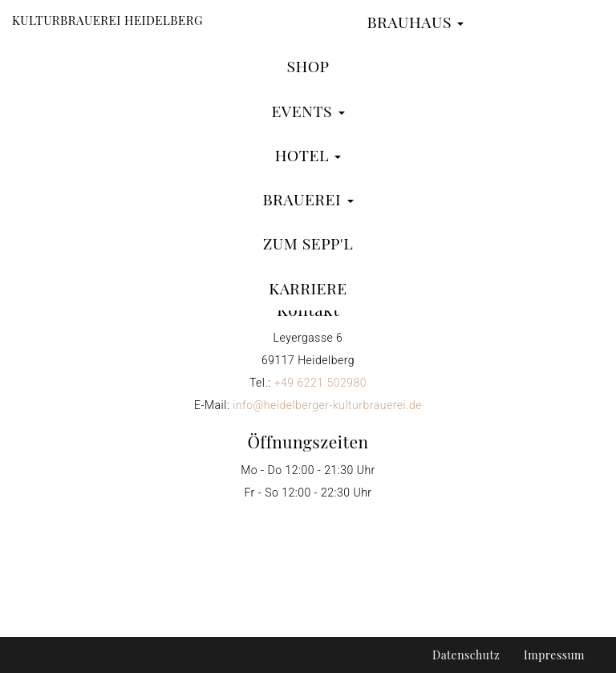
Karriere (308, 288)
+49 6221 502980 (320, 383)
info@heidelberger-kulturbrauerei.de (327, 405)
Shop (308, 66)
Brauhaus (415, 22)
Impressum (554, 655)
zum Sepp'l (308, 243)
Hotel (308, 155)
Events (308, 111)
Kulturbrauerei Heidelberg (107, 20)
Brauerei (308, 199)
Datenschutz (466, 655)
